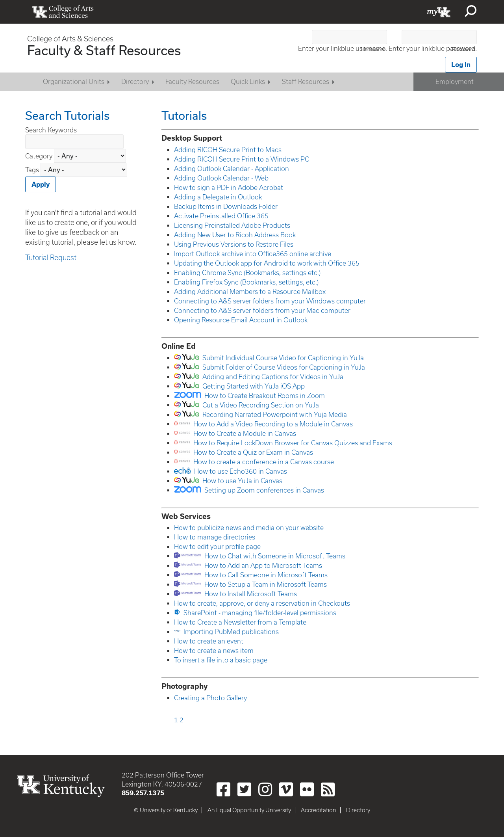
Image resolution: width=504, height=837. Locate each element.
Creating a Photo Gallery (210, 698)
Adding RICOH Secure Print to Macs (228, 150)
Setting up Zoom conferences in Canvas (264, 490)
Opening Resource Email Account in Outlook (241, 320)
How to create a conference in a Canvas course (264, 462)
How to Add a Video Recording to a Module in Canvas (273, 424)
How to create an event (209, 641)
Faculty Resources (192, 82)
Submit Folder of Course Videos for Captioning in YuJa (284, 367)
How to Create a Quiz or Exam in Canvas (253, 452)
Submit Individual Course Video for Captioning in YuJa (283, 358)
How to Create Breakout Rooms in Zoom (265, 396)
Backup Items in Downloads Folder (226, 206)
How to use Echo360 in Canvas (241, 471)
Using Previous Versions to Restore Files (234, 244)
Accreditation (319, 810)
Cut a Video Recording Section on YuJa (261, 405)
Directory (135, 82)
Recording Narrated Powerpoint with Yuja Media (275, 415)
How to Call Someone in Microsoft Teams (266, 575)
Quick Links (248, 82)
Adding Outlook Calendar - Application (232, 169)
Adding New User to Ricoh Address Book (235, 235)
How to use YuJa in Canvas (242, 481)
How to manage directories (215, 537)
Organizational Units (74, 82)
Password (464, 49)
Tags (32, 170)
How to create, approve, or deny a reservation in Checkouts (262, 603)
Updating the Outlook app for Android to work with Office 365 (267, 263)
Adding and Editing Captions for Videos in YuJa (273, 377)
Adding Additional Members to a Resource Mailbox (250, 292)
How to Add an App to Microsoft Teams (263, 565)
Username (373, 49)
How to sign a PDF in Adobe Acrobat (229, 188)
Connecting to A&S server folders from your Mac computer (262, 311)
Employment (455, 82)
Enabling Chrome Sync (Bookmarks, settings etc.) (247, 273)
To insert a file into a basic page (221, 660)
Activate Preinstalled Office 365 (221, 216)
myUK (439, 12)
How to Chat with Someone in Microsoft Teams (275, 556)
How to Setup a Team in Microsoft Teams (266, 584)
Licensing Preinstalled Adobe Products (232, 225)
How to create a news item (214, 651)
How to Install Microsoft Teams (251, 594)
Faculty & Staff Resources (104, 50)
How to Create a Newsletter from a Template (240, 622)
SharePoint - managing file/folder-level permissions (260, 613)
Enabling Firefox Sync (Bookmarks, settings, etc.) (246, 282)
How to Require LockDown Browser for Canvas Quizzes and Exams (293, 443)
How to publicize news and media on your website (249, 528)
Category (40, 156)
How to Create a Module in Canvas (245, 433)
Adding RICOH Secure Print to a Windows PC (242, 159)
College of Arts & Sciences (70, 39)
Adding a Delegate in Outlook (218, 197)
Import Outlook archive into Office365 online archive (253, 254)
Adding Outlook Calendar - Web (221, 178)
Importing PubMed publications (231, 632)
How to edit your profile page (217, 547)
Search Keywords (51, 130)
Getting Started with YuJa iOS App (254, 386)
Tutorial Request (51, 258)
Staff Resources (306, 82)
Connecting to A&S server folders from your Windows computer (270, 301)
